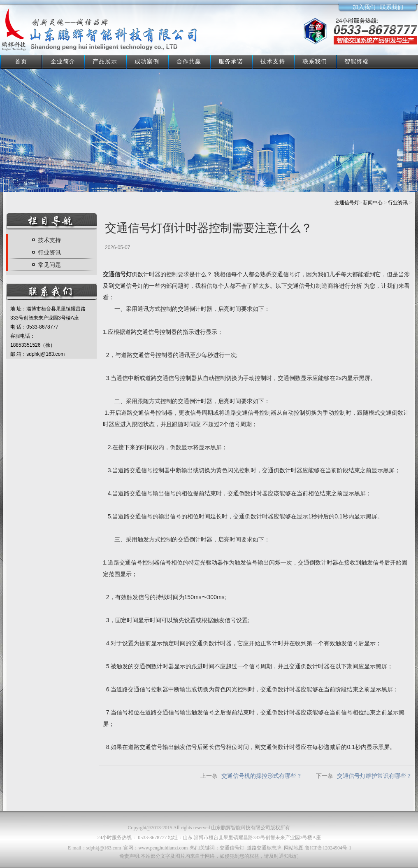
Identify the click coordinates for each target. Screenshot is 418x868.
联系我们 (315, 61)
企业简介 (63, 61)
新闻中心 (373, 203)
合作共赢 (189, 61)
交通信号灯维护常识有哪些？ (374, 776)
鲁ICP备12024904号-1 (328, 848)
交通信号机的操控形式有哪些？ (262, 776)
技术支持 (273, 61)
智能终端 (357, 61)
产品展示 (105, 61)
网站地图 (294, 848)
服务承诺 (231, 61)
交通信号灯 (347, 203)
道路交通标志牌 (264, 848)
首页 (21, 61)
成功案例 (147, 61)
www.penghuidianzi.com (163, 848)
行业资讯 (398, 203)
